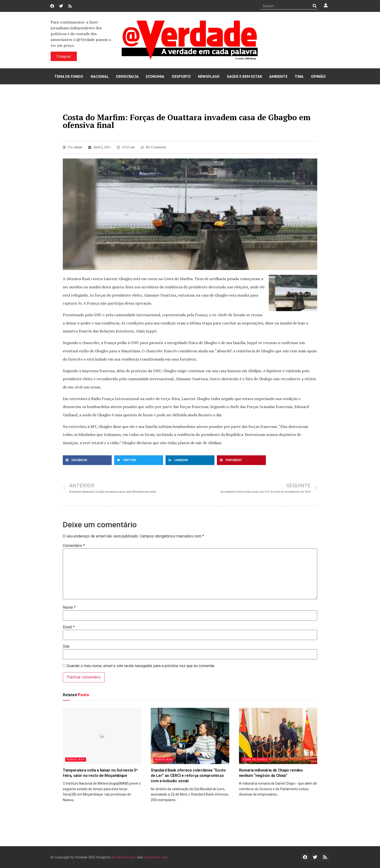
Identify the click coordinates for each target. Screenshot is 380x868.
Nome (69, 608)
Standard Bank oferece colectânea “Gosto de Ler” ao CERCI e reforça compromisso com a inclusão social (188, 776)
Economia (155, 76)
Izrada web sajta (156, 857)
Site (66, 647)
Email (69, 627)
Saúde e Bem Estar (244, 76)
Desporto (181, 76)
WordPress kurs (124, 857)
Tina (299, 76)
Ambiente (278, 76)
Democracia (127, 76)
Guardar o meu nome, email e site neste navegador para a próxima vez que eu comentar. (141, 666)
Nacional (100, 76)
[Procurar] (315, 6)
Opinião (318, 76)
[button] (87, 460)
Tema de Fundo (69, 76)
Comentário (74, 546)
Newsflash (209, 76)
